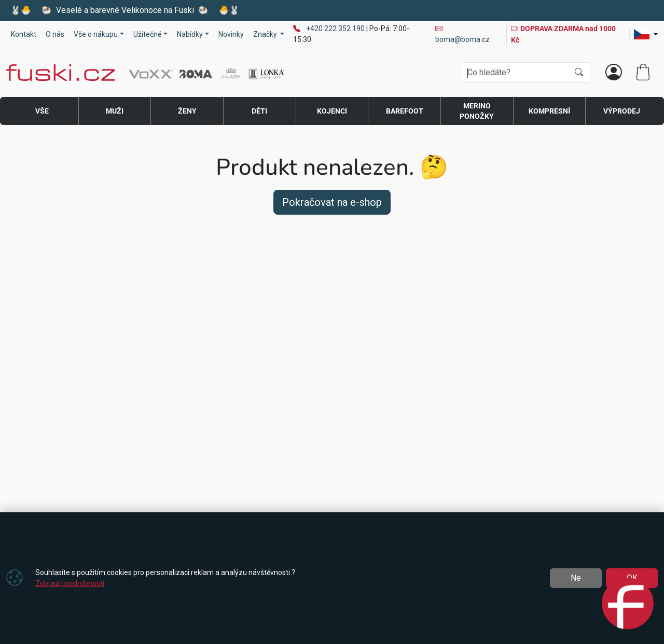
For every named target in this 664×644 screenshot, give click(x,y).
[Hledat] (579, 73)
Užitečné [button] (148, 34)
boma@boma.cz (462, 34)
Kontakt (24, 34)
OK (632, 578)
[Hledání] (515, 73)
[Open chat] (628, 605)
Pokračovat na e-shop (332, 202)
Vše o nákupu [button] (96, 34)
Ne (576, 578)
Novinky (231, 34)
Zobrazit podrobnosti (70, 583)
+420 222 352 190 (336, 29)
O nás (55, 34)
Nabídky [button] (190, 34)
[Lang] (646, 34)
